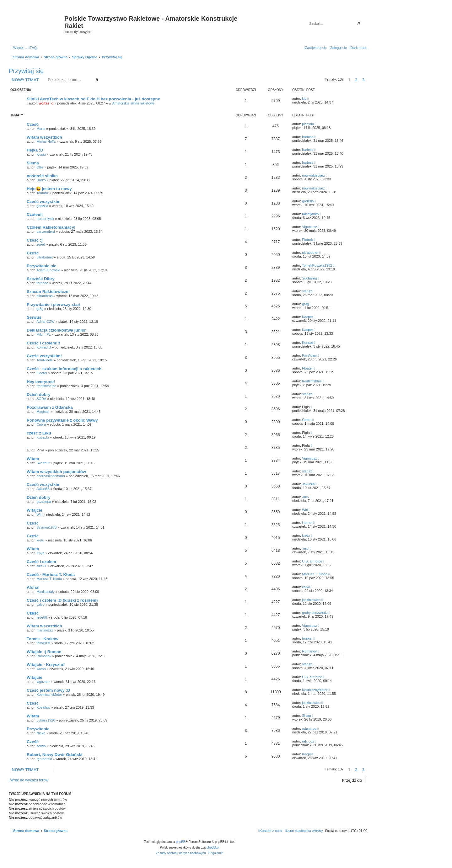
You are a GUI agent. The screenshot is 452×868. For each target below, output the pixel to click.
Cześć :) (35, 240)
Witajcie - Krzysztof (46, 665)
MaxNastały (45, 592)
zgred (41, 244)
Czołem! (35, 214)
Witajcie (35, 510)
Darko (41, 180)
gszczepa (44, 502)
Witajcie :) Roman (44, 652)
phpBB (181, 842)
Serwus (34, 317)
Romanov (44, 656)
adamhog (309, 728)
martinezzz (45, 630)
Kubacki (43, 437)
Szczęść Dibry (41, 279)
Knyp (40, 553)
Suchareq (309, 278)
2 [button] (356, 80)
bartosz (308, 137)
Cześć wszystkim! (44, 356)
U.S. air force (312, 561)
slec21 (41, 566)
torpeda (42, 283)
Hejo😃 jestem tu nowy (49, 189)
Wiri (39, 514)
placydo (308, 124)
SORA (41, 399)
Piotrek (307, 240)
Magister (43, 412)
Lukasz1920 (46, 720)
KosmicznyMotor (49, 695)
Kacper (307, 317)
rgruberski (44, 759)
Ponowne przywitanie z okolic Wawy (62, 420)
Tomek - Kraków (43, 639)
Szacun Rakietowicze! (48, 292)
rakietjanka (310, 214)
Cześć (33, 124)
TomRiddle (45, 360)
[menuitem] (33, 48)
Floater (42, 373)
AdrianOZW (45, 322)
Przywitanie (38, 729)
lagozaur (43, 682)
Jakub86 (43, 489)
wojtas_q (46, 103)
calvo (306, 587)
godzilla (42, 206)
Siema (33, 163)
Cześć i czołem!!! (43, 343)
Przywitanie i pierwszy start (54, 304)
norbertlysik (45, 219)
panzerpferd (46, 232)
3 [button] (363, 80)
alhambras (44, 296)
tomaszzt (43, 643)
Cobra (41, 424)
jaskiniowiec (311, 600)
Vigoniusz (309, 227)
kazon (41, 669)
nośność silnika (42, 176)
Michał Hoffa (46, 141)
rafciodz (308, 741)
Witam (33, 459)
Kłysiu (41, 154)
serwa (41, 746)
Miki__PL (43, 334)
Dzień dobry (38, 394)
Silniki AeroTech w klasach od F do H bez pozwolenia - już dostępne (93, 99)
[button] (369, 80)
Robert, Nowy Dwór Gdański (54, 755)
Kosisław (43, 707)
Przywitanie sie (42, 266)
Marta (41, 129)
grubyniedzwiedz (315, 613)
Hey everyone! (41, 382)
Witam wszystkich (44, 137)
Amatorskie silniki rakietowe (134, 103)
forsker (307, 638)
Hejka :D (35, 150)
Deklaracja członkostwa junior (56, 330)
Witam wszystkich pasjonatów (56, 472)
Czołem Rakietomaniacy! (51, 227)
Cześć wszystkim (44, 202)
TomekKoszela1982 (317, 265)
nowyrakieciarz (313, 175)
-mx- (305, 497)
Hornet (307, 523)
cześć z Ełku (39, 433)
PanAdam (309, 355)
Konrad (307, 343)
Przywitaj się (26, 71)
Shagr (307, 716)
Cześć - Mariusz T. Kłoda (51, 575)
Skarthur (43, 463)
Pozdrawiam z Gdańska (50, 407)
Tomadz (43, 193)
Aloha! (33, 587)
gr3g (40, 309)
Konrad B (44, 347)
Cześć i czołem (41, 562)
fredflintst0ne (46, 386)
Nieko (41, 733)
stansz (307, 291)
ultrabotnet (45, 257)
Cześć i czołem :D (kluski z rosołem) (62, 600)
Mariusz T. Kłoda (49, 579)
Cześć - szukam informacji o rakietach (64, 369)
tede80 (42, 617)
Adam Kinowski (48, 270)
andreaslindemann (51, 476)
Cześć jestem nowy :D (48, 690)
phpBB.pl (213, 847)
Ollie (40, 167)
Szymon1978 (46, 527)
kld (304, 99)
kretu (40, 540)
